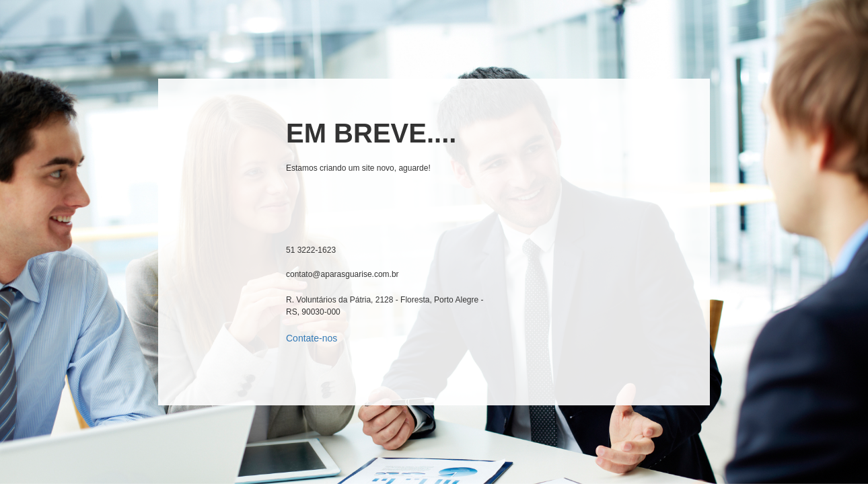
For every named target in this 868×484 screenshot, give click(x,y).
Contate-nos (312, 338)
